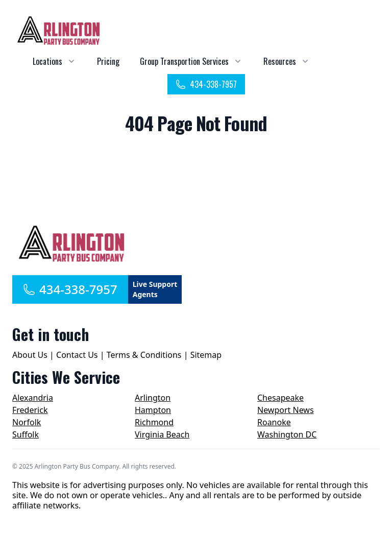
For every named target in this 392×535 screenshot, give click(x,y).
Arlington (153, 398)
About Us (30, 355)
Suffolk (26, 434)
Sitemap (206, 355)
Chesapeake (280, 398)
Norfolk (27, 422)
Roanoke (274, 422)
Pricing (108, 61)
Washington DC (287, 434)
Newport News (286, 410)
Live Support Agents (155, 289)
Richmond (154, 422)
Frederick (30, 410)
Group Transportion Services (184, 61)
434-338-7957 (206, 84)
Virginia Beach (162, 434)
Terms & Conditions (144, 355)
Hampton (153, 410)
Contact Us (77, 355)
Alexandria (33, 398)
